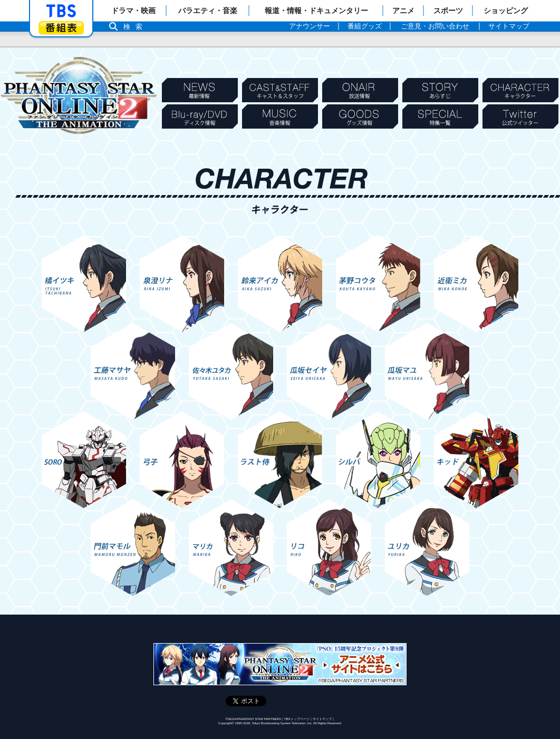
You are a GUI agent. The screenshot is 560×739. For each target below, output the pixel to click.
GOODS (360, 116)
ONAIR (360, 90)
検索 (136, 27)
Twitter (520, 116)
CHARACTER (520, 90)
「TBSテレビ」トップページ (61, 11)
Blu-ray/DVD (200, 116)
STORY (440, 90)
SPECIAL (440, 116)
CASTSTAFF (280, 90)
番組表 (61, 28)
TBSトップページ (297, 719)
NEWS (200, 90)
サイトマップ (322, 719)
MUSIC (280, 116)
